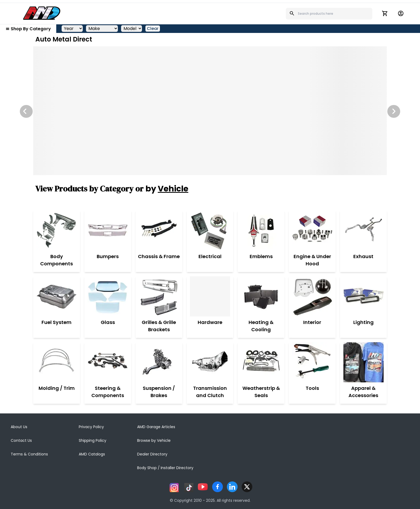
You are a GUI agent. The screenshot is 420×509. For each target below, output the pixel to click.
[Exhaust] (363, 231)
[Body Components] (57, 231)
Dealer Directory (152, 454)
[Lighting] (363, 296)
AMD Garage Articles (156, 427)
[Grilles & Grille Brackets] (159, 296)
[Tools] (312, 362)
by (167, 189)
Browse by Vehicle (154, 440)
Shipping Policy (93, 440)
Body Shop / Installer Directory (165, 468)
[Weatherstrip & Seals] (261, 362)
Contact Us (21, 440)
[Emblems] (261, 231)
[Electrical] (210, 231)
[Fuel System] (57, 296)
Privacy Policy (91, 427)
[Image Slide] (210, 111)
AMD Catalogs (92, 454)
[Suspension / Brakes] (159, 362)
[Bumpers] (108, 231)
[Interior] (312, 296)
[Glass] (108, 296)
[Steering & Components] (108, 362)
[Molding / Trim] (57, 362)
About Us (19, 427)
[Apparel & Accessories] (363, 362)
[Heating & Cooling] (261, 296)
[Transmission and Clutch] (210, 362)
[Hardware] (210, 296)
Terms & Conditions (29, 454)
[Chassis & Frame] (159, 231)
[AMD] (42, 13)
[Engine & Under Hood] (312, 231)
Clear (153, 29)
